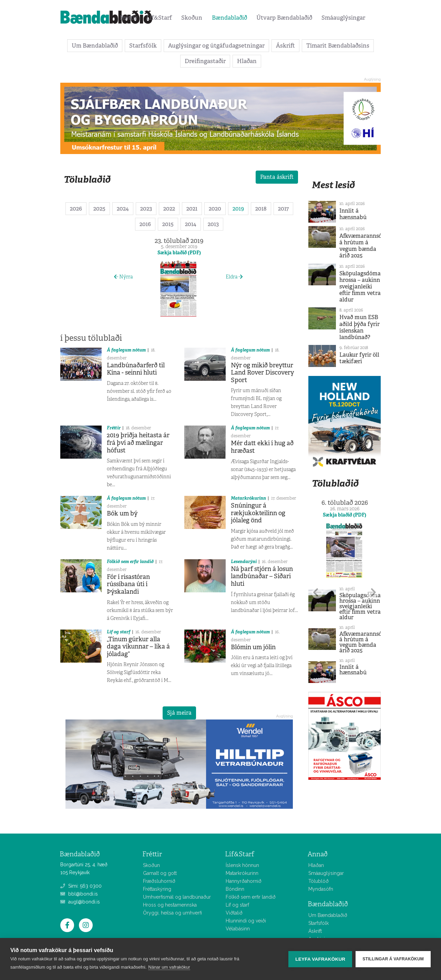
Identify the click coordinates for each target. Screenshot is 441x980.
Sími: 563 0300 (81, 886)
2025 (99, 208)
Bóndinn (235, 889)
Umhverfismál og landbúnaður (177, 897)
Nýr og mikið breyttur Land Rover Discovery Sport (262, 373)
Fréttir (129, 18)
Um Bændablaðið (95, 45)
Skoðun (192, 18)
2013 (213, 224)
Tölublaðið (87, 179)
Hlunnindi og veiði (246, 921)
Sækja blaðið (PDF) (179, 253)
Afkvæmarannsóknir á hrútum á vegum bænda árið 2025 (366, 246)
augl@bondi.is (80, 902)
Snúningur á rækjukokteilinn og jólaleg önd (258, 513)
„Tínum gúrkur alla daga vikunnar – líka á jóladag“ (138, 647)
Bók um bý (122, 513)
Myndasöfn (321, 889)
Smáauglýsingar (343, 18)
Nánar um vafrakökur (169, 967)
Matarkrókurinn (248, 498)
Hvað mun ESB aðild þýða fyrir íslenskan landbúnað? (360, 327)
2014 (191, 224)
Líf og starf (119, 632)
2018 (261, 208)
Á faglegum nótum (126, 350)
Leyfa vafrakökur (320, 959)
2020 (215, 208)
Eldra (234, 277)
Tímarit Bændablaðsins (338, 45)
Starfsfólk (143, 45)
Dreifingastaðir (205, 61)
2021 (192, 208)
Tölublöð (319, 881)
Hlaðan (247, 61)
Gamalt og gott (160, 873)
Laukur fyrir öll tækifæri (359, 358)
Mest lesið (333, 185)
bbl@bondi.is (79, 894)
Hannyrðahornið (244, 881)
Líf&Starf (159, 18)
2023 (146, 208)
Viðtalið (234, 913)
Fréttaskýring (157, 889)
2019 (238, 208)
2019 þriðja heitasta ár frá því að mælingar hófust (138, 443)
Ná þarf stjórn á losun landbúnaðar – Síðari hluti (262, 576)
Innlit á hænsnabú (353, 214)
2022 (169, 208)
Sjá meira (179, 713)
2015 (168, 224)
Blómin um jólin (253, 647)
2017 (283, 208)
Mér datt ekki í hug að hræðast (262, 447)
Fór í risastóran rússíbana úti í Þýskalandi (128, 584)
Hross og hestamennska (170, 905)
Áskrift (285, 45)
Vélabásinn (238, 929)
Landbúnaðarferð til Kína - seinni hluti (136, 369)
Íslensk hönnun (242, 865)
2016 (145, 224)
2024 (123, 208)
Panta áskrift (277, 177)
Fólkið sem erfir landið (130, 562)
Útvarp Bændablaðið (284, 18)
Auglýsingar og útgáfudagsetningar (216, 45)
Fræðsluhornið (159, 881)
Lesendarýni (244, 562)
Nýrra (123, 277)
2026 (76, 208)
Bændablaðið (229, 18)
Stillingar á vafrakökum (393, 959)
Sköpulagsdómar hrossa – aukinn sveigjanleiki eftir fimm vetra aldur (361, 287)
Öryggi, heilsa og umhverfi (172, 913)
